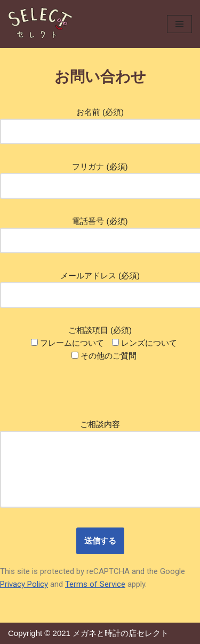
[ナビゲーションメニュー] (179, 24)
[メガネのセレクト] (40, 24)
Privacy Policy (24, 584)
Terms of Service (95, 584)
